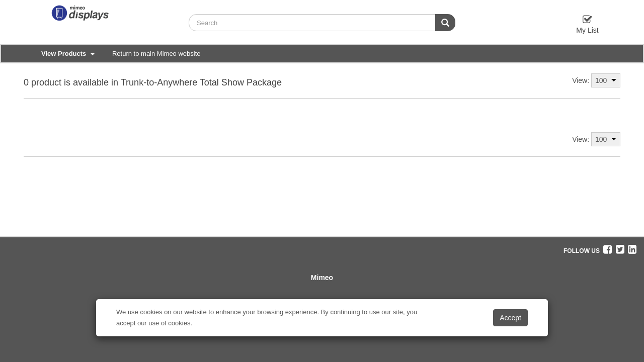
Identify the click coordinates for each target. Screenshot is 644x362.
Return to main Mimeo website (156, 54)
